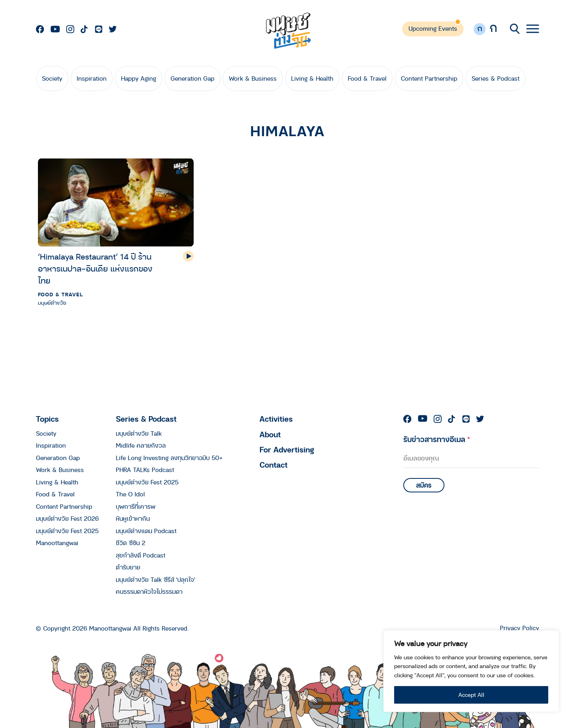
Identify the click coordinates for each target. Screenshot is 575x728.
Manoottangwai (57, 543)
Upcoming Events (433, 28)
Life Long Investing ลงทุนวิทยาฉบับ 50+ (169, 458)
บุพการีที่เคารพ (136, 506)
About (270, 434)
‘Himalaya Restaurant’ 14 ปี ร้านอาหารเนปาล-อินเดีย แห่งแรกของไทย (95, 269)
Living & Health (312, 78)
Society (52, 78)
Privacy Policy (519, 628)
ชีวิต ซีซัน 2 (131, 543)
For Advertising (287, 449)
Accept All (471, 695)
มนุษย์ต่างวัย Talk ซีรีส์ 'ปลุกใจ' (156, 579)
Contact (274, 465)
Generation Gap (192, 78)
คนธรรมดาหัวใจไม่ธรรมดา (149, 591)
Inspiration (92, 78)
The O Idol (130, 494)
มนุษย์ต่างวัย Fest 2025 (67, 531)
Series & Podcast (496, 78)
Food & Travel (367, 78)
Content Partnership (429, 78)
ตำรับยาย (128, 567)
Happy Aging (139, 78)
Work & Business (253, 78)
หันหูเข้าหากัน (133, 518)
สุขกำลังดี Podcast (141, 555)
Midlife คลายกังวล (141, 445)
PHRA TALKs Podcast (145, 470)
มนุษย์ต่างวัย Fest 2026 (67, 518)
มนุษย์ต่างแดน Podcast (146, 531)
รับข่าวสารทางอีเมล (437, 439)
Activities (276, 419)
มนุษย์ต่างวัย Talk (139, 433)
